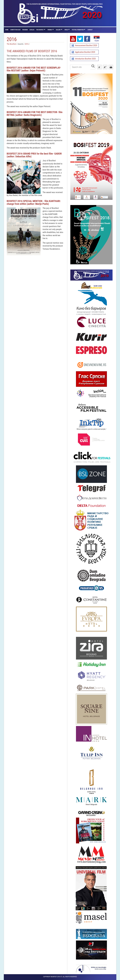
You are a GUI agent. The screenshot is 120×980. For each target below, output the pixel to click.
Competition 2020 (15, 30)
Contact (90, 30)
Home (7, 30)
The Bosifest (40, 30)
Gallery (58, 30)
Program (25, 30)
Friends (50, 30)
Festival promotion (78, 30)
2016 (27, 44)
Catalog (32, 30)
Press (66, 30)
